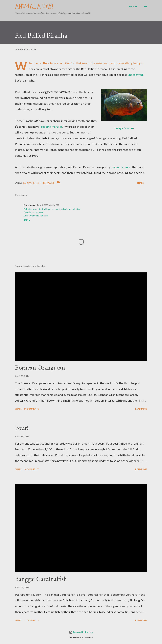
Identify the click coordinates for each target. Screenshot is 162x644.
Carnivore (29, 183)
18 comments (32, 469)
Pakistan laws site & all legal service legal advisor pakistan (52, 209)
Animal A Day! (34, 6)
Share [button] (140, 183)
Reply (27, 220)
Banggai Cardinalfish (41, 579)
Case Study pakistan (33, 212)
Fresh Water (48, 183)
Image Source (124, 128)
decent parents (121, 167)
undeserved (135, 75)
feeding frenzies (52, 127)
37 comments (32, 620)
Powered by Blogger (81, 632)
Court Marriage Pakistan (36, 216)
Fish (38, 183)
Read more (141, 409)
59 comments (32, 409)
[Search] (133, 6)
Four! (22, 428)
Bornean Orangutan (40, 367)
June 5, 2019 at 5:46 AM (48, 205)
